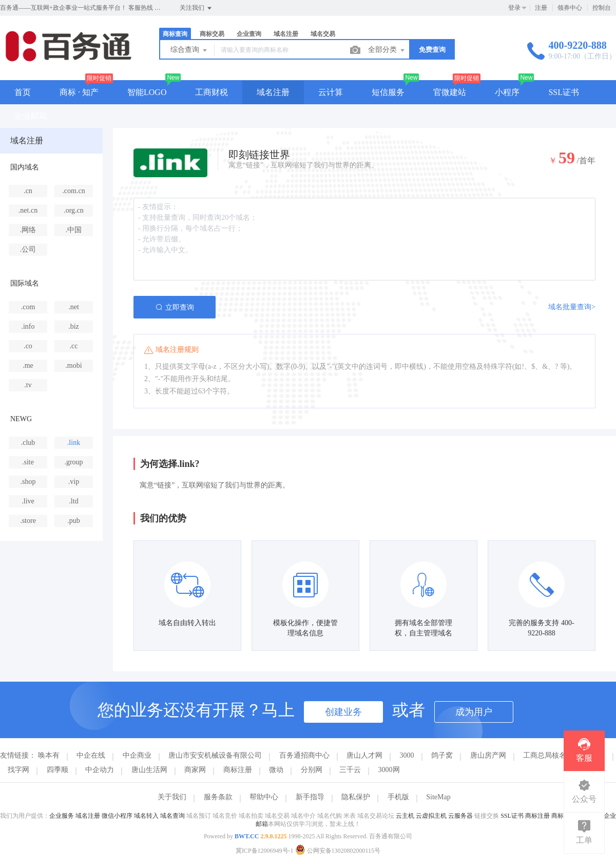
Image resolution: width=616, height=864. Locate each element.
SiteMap (438, 797)
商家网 (195, 770)
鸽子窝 (442, 755)
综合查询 (189, 50)
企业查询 (249, 34)
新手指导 (310, 797)
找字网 (18, 770)
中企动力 (100, 770)
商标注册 (238, 770)
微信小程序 (117, 816)
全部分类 (387, 50)
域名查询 (172, 816)
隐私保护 (356, 797)
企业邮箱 (31, 116)
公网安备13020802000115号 (338, 851)
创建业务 (343, 712)
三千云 (350, 770)
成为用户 (474, 712)
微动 (276, 770)
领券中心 (570, 8)
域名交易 (323, 34)
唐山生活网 (149, 770)
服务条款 (218, 797)
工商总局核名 (545, 755)
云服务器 (460, 816)
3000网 (389, 770)
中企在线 (91, 755)
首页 (23, 92)
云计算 (331, 92)
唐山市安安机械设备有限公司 (215, 755)
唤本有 (49, 755)
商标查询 (175, 34)
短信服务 (388, 92)
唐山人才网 (364, 755)
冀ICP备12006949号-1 (265, 851)
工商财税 (211, 92)
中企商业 (137, 755)
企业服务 (62, 816)
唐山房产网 (488, 755)
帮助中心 (264, 797)
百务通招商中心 (304, 755)
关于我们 (172, 797)
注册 (541, 8)
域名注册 (286, 34)
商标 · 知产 (79, 92)
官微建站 (450, 92)
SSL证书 (564, 92)
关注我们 (196, 8)
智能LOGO (147, 92)
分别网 (312, 770)
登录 (514, 8)
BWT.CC (247, 836)
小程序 (507, 92)
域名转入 (146, 816)
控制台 (602, 8)
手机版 (398, 797)
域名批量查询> (572, 307)
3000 (407, 755)
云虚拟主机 (431, 816)
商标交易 (212, 34)
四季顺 (57, 770)
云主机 (405, 816)
